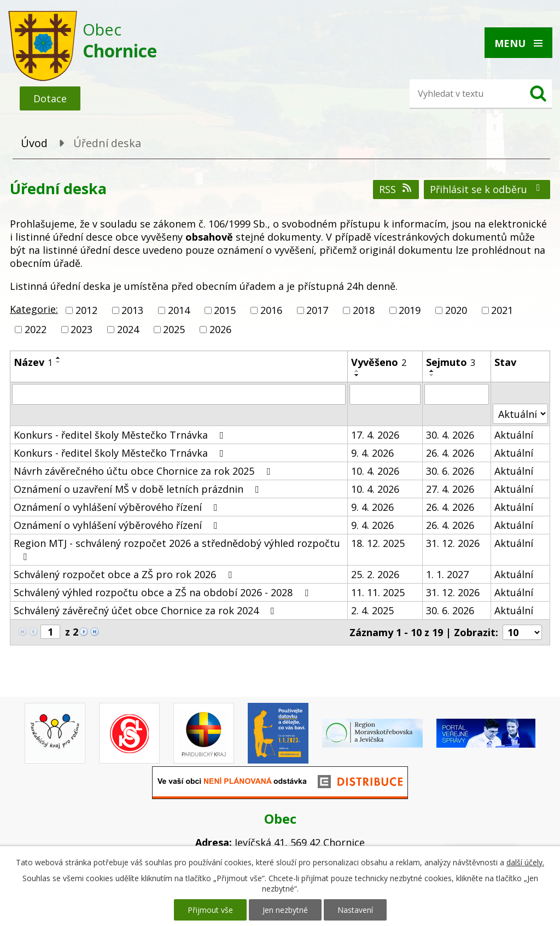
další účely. (525, 862)
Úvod (34, 143)
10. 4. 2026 (375, 471)
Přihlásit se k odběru (487, 189)
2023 (81, 329)
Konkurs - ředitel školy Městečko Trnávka (121, 435)
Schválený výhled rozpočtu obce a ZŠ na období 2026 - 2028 (163, 592)
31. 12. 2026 (453, 543)
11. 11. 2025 (378, 592)
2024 (128, 329)
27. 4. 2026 (450, 489)
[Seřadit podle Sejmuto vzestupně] (432, 371)
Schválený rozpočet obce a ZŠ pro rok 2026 (125, 574)
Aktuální (514, 435)
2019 (410, 310)
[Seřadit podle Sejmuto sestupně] (432, 375)
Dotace (50, 98)
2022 (36, 329)
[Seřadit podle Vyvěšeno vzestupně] (357, 371)
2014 (179, 310)
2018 (364, 310)
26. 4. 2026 (450, 453)
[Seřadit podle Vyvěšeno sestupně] (357, 375)
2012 (86, 310)
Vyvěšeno (379, 362)
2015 (225, 310)
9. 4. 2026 (372, 453)
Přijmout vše (210, 910)
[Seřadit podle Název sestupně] (59, 362)
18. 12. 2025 (378, 543)
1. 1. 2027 (447, 574)
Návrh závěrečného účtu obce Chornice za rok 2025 (144, 471)
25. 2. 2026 (375, 574)
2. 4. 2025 (372, 610)
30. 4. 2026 (450, 435)
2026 (220, 329)
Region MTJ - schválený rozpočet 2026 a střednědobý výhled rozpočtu (177, 549)
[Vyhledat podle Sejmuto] (457, 394)
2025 (174, 329)
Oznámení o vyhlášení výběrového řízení (118, 507)
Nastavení (355, 910)
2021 (502, 310)
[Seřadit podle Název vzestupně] (59, 358)
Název (33, 362)
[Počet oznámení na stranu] (522, 632)
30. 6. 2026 (450, 471)
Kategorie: (34, 309)
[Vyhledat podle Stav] (520, 414)
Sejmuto (451, 362)
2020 (456, 310)
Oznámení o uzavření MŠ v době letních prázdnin (139, 489)
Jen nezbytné (285, 910)
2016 (271, 310)
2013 (132, 310)
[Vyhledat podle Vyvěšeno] (385, 394)
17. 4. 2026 (375, 435)
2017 (317, 310)
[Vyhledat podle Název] (179, 394)
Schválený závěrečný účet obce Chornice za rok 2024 (146, 610)
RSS (396, 189)
